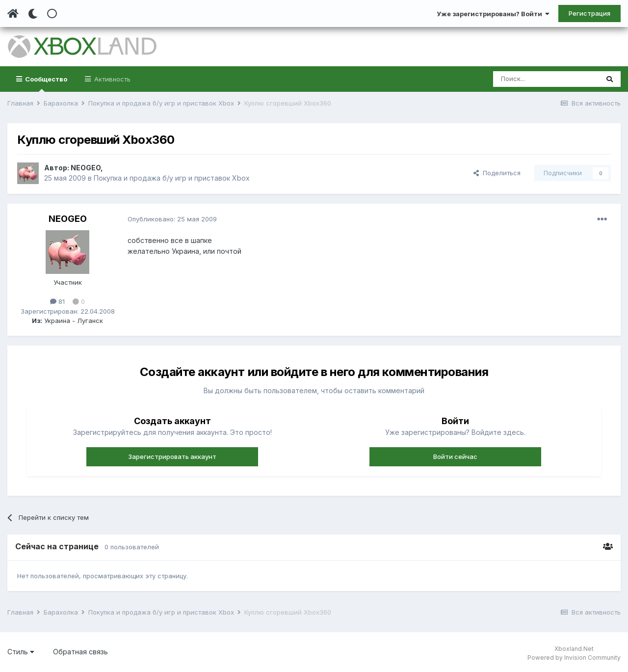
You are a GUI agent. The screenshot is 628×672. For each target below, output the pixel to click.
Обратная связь (80, 652)
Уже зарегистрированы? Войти (493, 14)
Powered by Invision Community (574, 658)
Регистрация (589, 13)
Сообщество (45, 83)
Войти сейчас (455, 457)
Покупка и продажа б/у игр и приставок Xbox (172, 178)
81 (57, 301)
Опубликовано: (172, 219)
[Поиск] (546, 79)
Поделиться (497, 173)
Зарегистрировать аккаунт (172, 457)
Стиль (21, 652)
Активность (111, 79)
